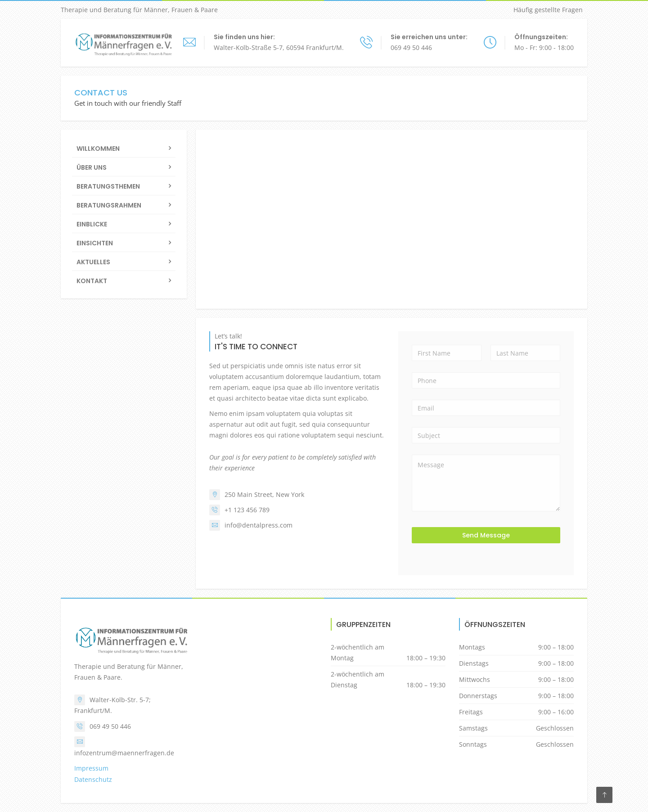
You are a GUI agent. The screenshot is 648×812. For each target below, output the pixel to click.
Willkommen (98, 149)
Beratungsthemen (108, 186)
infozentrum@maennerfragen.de (124, 753)
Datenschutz (93, 779)
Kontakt (92, 281)
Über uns (92, 167)
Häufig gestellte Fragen (548, 10)
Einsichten (95, 243)
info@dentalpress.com (259, 525)
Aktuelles (93, 262)
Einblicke (92, 224)
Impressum (91, 768)
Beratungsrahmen (109, 205)
